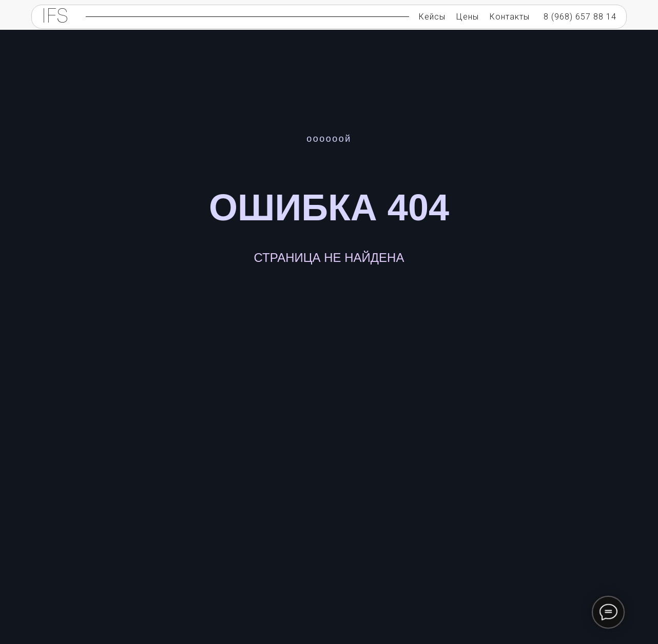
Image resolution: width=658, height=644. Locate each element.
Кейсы (432, 17)
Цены (468, 17)
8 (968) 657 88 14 (580, 17)
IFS (55, 17)
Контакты (510, 17)
